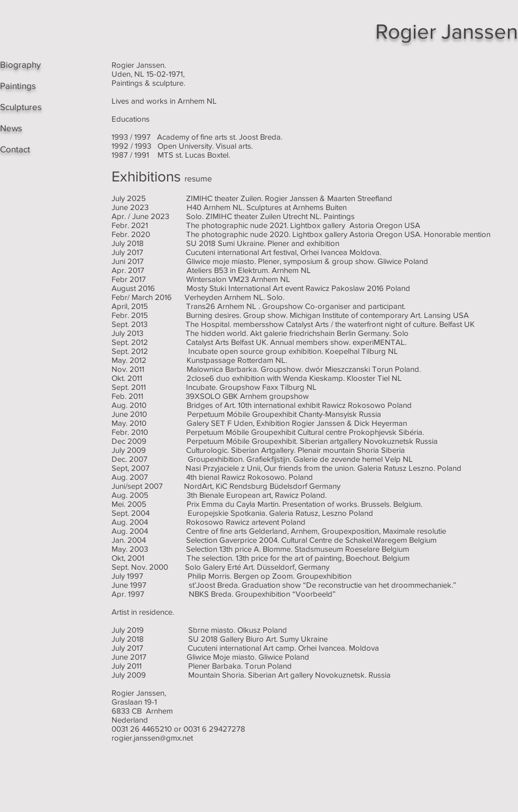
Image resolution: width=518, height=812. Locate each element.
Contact (15, 149)
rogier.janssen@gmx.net (152, 738)
